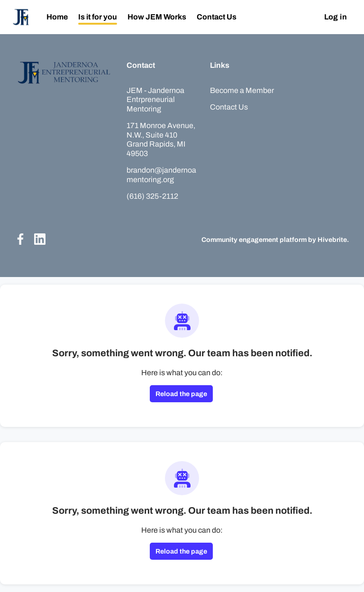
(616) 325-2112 (152, 196)
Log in (336, 17)
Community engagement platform (254, 240)
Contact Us (229, 107)
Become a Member (242, 90)
